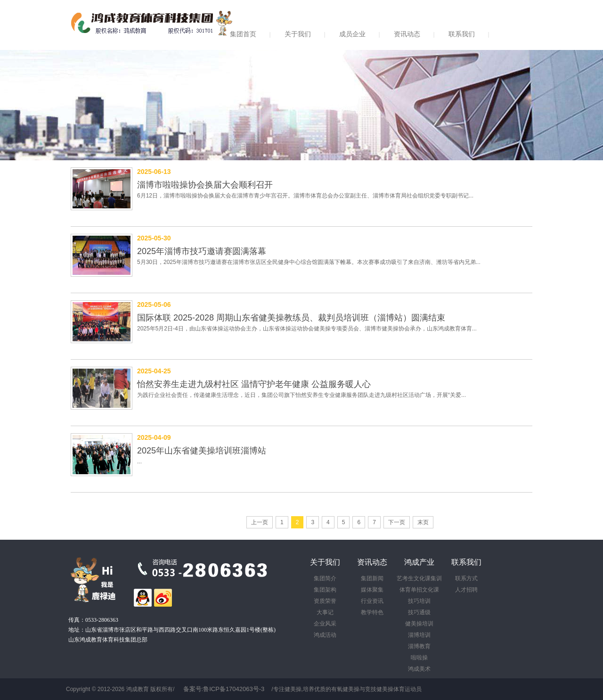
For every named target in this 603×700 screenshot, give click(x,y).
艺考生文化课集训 (419, 578)
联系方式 (466, 578)
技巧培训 (419, 601)
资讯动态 (407, 34)
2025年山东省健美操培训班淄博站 (202, 451)
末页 (423, 522)
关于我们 (298, 34)
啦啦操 (419, 658)
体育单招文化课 (419, 590)
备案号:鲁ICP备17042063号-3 (224, 689)
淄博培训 (419, 635)
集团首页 (243, 34)
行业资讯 (372, 601)
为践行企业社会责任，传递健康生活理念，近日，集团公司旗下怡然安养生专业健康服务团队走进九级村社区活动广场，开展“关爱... (301, 395)
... (139, 461)
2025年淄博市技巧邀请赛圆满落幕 (202, 251)
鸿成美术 (419, 669)
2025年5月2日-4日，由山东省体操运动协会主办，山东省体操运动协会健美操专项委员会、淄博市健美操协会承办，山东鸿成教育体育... (307, 329)
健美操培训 (419, 624)
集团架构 (325, 590)
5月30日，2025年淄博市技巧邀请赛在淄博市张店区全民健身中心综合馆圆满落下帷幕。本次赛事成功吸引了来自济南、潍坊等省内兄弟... (309, 262)
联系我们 (462, 34)
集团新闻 (372, 578)
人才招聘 (466, 590)
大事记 (325, 612)
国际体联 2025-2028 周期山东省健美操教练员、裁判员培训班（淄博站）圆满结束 (291, 318)
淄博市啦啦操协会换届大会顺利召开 (205, 185)
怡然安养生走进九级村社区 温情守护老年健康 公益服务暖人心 (254, 384)
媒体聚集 (372, 590)
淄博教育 (419, 646)
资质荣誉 (325, 601)
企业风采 (325, 624)
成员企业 (352, 34)
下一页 (397, 522)
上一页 (260, 522)
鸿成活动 (325, 635)
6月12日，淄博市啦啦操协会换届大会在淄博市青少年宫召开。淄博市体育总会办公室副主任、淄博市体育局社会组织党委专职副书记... (305, 196)
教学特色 (372, 612)
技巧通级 (419, 612)
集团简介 (325, 578)
